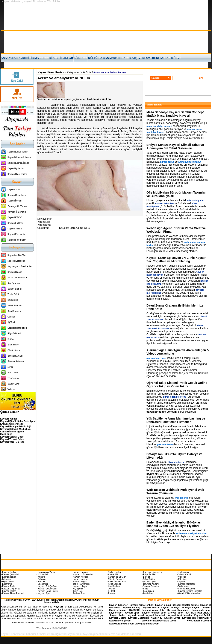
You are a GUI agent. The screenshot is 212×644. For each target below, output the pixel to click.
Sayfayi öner (45, 219)
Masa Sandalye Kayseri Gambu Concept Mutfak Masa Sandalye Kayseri (175, 114)
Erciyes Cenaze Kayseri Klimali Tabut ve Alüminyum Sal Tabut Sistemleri (175, 147)
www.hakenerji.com (120, 621)
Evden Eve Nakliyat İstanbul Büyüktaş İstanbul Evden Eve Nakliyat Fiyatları (174, 524)
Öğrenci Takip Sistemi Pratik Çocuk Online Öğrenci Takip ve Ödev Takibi (177, 385)
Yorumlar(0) (44, 225)
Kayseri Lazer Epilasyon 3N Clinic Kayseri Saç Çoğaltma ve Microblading (176, 259)
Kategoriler (73, 72)
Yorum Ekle (44, 222)
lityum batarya (176, 462)
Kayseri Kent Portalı (51, 72)
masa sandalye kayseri (159, 126)
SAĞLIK (87, 72)
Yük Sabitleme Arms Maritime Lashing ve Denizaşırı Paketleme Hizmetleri (176, 420)
